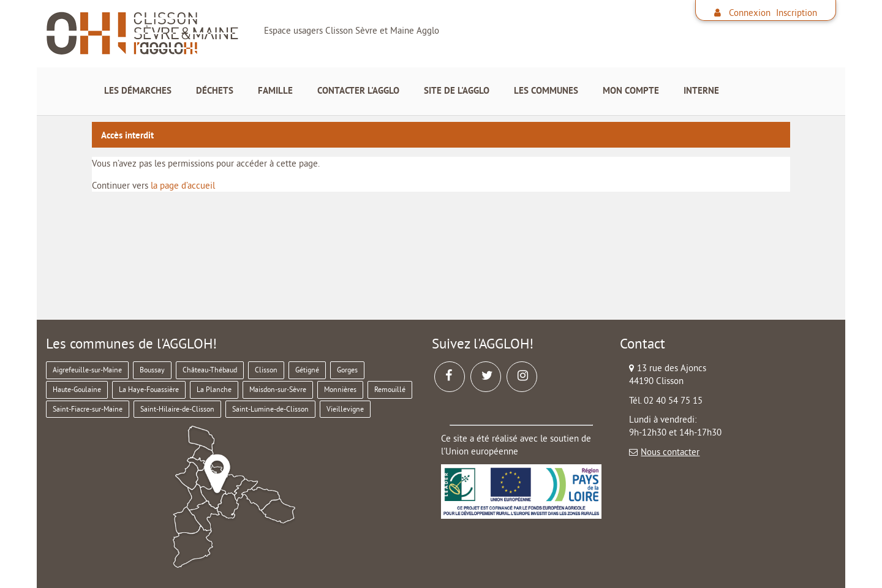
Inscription (797, 13)
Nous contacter (670, 452)
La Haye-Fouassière (149, 389)
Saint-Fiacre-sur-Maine (88, 409)
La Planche (214, 389)
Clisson (266, 370)
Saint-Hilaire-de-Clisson (177, 409)
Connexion (750, 13)
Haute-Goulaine (77, 389)
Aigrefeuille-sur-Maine (87, 370)
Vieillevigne (345, 409)
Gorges (347, 370)
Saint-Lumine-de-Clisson (270, 409)
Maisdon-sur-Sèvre (278, 389)
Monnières (340, 389)
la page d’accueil (183, 185)
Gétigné (307, 370)
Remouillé (390, 389)
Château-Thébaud (210, 370)
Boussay (152, 370)
